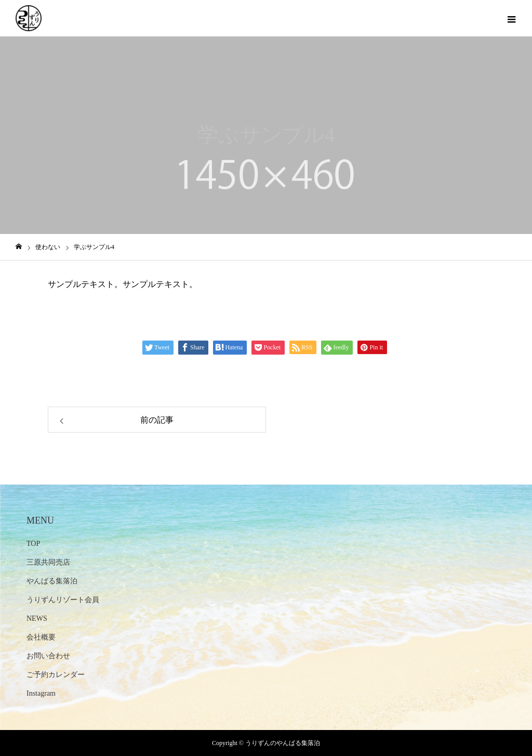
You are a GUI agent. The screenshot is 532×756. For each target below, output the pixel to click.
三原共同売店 (48, 562)
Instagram (41, 693)
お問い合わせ (48, 656)
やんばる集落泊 (52, 581)
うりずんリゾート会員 (63, 600)
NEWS (37, 618)
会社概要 (41, 637)
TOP (33, 544)
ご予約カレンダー (56, 675)
